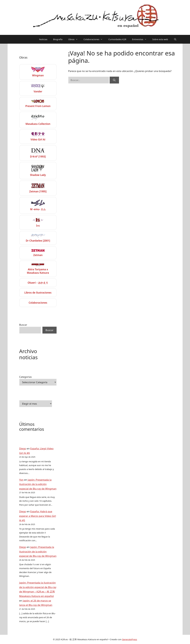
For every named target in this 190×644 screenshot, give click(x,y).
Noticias (43, 39)
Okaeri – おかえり (38, 283)
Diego (23, 448)
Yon (21, 480)
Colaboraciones (95, 39)
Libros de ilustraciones (38, 293)
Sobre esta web (160, 39)
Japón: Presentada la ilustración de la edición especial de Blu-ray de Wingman (38, 484)
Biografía (58, 39)
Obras (74, 39)
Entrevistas (141, 39)
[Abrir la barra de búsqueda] (175, 39)
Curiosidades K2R (117, 39)
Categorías (26, 377)
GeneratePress (130, 639)
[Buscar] (114, 80)
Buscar (23, 325)
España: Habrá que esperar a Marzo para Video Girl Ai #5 (38, 516)
